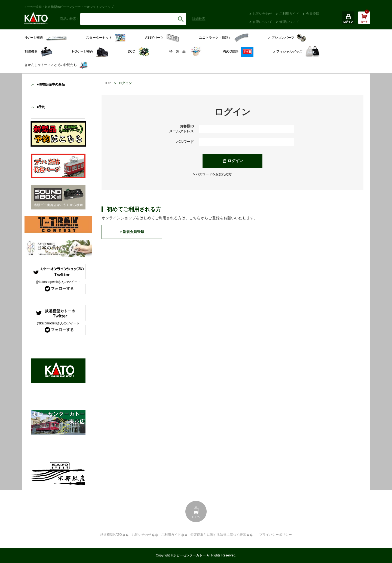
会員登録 (313, 14)
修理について (289, 22)
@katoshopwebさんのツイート (58, 282)
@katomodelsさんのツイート (58, 323)
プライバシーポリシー (275, 535)
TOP (108, 83)
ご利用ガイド (289, 14)
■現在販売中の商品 (51, 84)
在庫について (262, 22)
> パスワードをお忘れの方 (212, 174)
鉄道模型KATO (111, 535)
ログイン (235, 161)
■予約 (41, 107)
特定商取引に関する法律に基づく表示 (218, 535)
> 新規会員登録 (132, 232)
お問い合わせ (262, 14)
